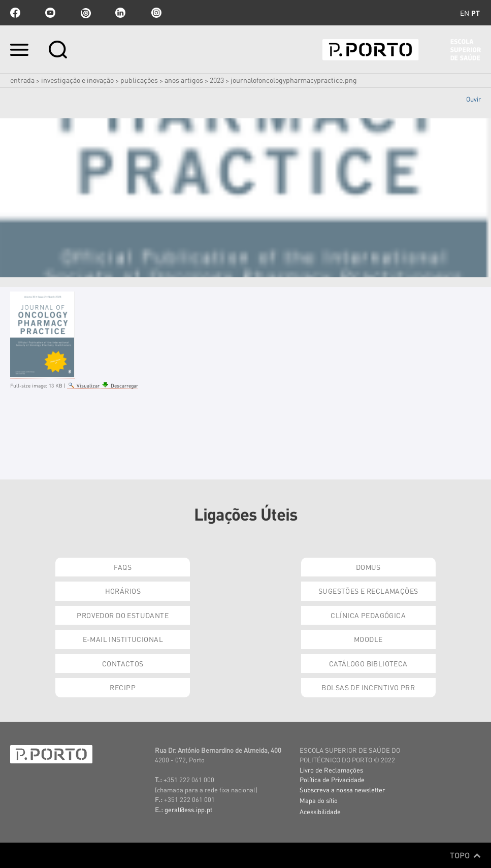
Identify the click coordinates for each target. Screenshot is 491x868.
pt (476, 13)
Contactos (123, 663)
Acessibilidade (320, 811)
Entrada (22, 80)
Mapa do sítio (319, 800)
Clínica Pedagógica (368, 615)
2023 (217, 80)
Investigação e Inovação (77, 80)
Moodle (368, 639)
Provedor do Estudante (123, 615)
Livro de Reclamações (331, 770)
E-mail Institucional (123, 639)
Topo (465, 855)
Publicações (139, 80)
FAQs (123, 567)
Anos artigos (184, 80)
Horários (123, 591)
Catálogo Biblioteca (368, 663)
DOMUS (368, 567)
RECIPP (123, 687)
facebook (15, 13)
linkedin (120, 13)
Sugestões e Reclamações (368, 591)
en (465, 13)
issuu (85, 13)
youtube (50, 13)
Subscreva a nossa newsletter (342, 790)
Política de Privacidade (332, 779)
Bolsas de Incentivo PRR (368, 687)
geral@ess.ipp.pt (188, 809)
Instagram (155, 13)
